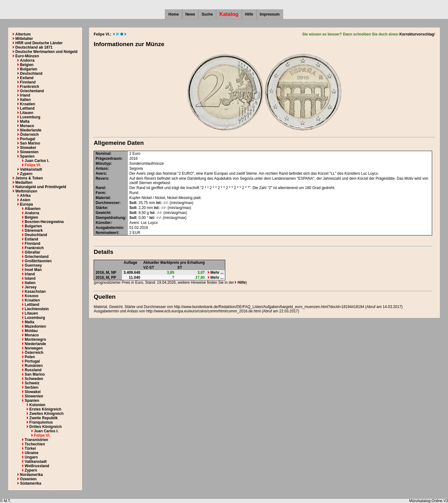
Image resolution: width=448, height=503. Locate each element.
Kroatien (28, 104)
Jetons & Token (29, 178)
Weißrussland (37, 466)
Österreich (29, 135)
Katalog (229, 14)
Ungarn (31, 457)
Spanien (27, 156)
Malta (25, 121)
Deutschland (31, 74)
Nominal (103, 154)
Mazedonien (35, 326)
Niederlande (31, 130)
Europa (26, 204)
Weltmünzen (26, 191)
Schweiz (32, 383)
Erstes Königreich (45, 409)
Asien (25, 200)
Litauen (27, 113)
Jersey (30, 287)
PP (114, 278)
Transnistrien (36, 440)
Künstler (103, 223)
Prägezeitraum (108, 159)
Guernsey (33, 265)
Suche (207, 14)
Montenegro (35, 339)
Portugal (28, 139)
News (190, 14)
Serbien (31, 387)
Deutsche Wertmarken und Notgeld (46, 52)
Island (30, 278)
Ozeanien (28, 479)
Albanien (33, 209)
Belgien (27, 65)
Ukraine (31, 453)
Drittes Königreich (45, 427)
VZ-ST (149, 268)
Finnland (28, 82)
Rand (100, 188)
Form (100, 193)
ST (180, 268)
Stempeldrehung (110, 218)
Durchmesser (107, 203)
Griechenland (32, 91)
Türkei (30, 448)
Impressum (270, 14)
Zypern (26, 174)
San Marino (30, 143)
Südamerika (30, 483)
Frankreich (29, 87)
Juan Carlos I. (37, 161)
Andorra (27, 60)
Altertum (23, 34)
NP (114, 273)
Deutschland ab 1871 (34, 47)
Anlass (102, 168)
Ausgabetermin (109, 228)
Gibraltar (32, 252)
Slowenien (29, 152)
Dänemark (34, 230)
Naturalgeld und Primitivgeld (41, 187)
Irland (25, 95)
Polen (30, 357)
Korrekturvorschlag (417, 34)
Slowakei (28, 148)
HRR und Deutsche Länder (39, 43)
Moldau (31, 331)
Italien (25, 100)
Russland (33, 370)
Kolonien (37, 405)
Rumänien (34, 366)
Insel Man (33, 270)
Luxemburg (30, 117)
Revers (102, 178)
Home (173, 14)
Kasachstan (35, 292)
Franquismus (41, 422)
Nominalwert (107, 233)
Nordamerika (31, 475)
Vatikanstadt (31, 169)
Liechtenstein (37, 309)
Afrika (25, 196)
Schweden (34, 379)
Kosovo (31, 296)
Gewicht (103, 213)
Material (103, 198)
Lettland (27, 108)
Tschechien (35, 444)
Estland (27, 78)
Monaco (27, 126)
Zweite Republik (43, 418)
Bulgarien (28, 69)
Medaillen (24, 183)
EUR (136, 233)
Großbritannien (38, 261)
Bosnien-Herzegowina (44, 222)
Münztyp (103, 164)
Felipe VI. (33, 165)
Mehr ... (216, 273)
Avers (101, 173)
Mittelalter (24, 39)
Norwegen (34, 348)
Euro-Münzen (27, 56)
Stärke (101, 208)
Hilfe (249, 14)
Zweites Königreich (46, 414)
